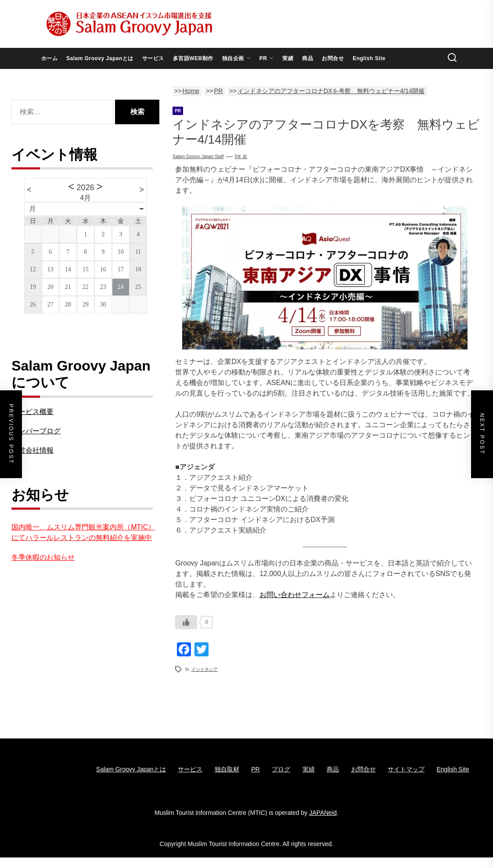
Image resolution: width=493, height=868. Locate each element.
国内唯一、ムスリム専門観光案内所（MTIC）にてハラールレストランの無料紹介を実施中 (83, 532)
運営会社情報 (32, 450)
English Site (369, 58)
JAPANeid (323, 813)
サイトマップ (406, 769)
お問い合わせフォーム (295, 595)
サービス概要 (32, 412)
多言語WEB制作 (193, 58)
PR (267, 58)
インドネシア (205, 669)
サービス (153, 58)
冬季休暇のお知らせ (43, 557)
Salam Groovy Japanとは (100, 58)
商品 (308, 58)
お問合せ (333, 58)
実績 (288, 58)
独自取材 (227, 769)
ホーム (50, 58)
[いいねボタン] (186, 622)
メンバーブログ (36, 431)
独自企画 (236, 58)
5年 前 (241, 157)
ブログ (281, 769)
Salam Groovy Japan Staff (198, 157)
